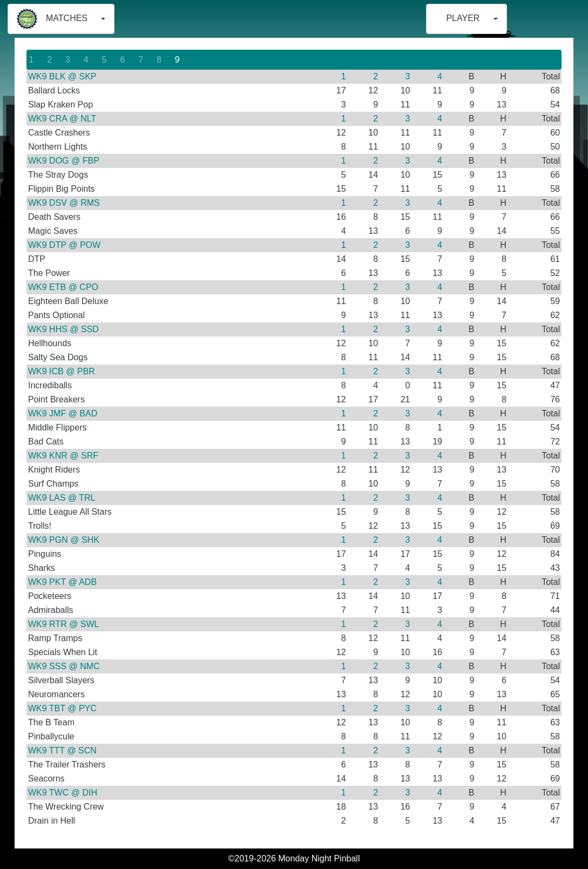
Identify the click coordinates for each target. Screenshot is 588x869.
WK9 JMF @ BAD (63, 413)
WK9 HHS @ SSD (63, 329)
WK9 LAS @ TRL (62, 498)
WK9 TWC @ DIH (63, 793)
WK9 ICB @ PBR (62, 371)
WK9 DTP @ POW (64, 245)
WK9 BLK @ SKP (62, 76)
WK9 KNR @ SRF (63, 456)
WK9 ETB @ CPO (63, 287)
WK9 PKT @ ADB (62, 582)
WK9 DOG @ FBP (64, 161)
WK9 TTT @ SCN (62, 750)
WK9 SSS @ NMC (64, 666)
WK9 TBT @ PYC (62, 708)
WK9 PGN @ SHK (64, 540)
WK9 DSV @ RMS (64, 203)
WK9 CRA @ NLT (62, 119)
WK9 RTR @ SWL (64, 624)
